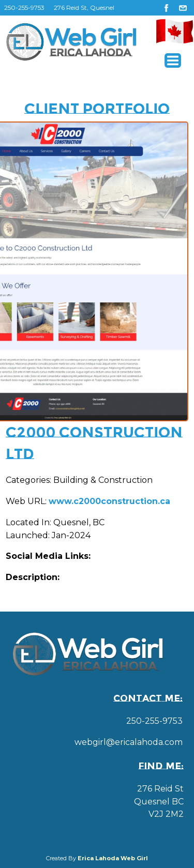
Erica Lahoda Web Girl (113, 858)
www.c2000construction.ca (109, 501)
